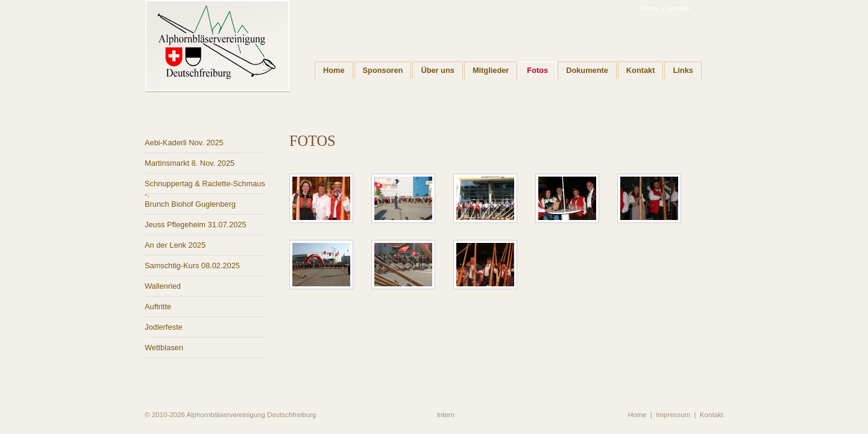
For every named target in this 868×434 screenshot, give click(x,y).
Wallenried (163, 286)
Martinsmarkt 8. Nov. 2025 (190, 163)
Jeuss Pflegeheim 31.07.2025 (196, 225)
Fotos (537, 70)
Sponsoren (383, 70)
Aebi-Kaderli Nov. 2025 (184, 143)
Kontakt (679, 8)
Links (683, 70)
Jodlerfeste (164, 327)
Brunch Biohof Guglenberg (190, 204)
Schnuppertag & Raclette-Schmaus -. (205, 187)
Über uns (437, 70)
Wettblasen (164, 348)
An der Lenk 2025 (175, 245)
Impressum (673, 415)
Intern (445, 415)
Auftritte (158, 307)
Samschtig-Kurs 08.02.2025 (192, 266)
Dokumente (587, 70)
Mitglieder (491, 70)
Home (650, 8)
